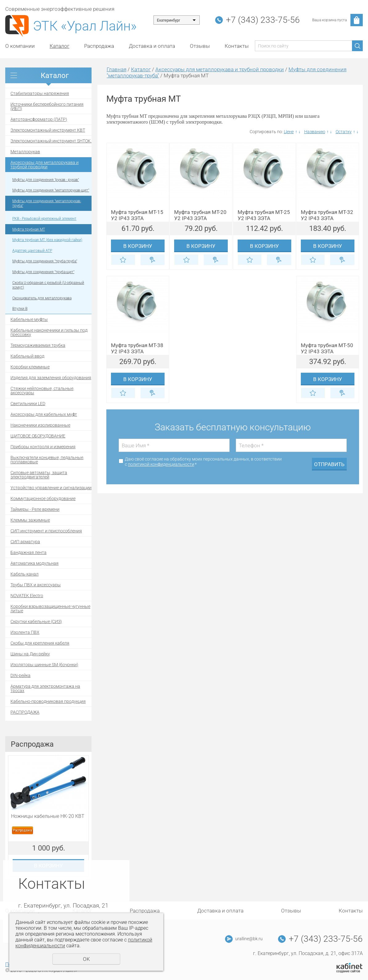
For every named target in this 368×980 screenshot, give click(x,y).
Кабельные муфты (29, 319)
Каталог (59, 46)
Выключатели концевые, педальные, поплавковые (47, 460)
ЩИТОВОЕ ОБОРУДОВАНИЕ (38, 436)
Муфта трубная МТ (29, 229)
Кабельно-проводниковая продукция (48, 701)
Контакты (237, 46)
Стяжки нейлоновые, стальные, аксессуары (42, 391)
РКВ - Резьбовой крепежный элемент (44, 219)
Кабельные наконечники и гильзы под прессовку (49, 332)
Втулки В (20, 309)
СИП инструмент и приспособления (46, 531)
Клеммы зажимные (30, 520)
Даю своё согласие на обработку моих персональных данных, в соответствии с (203, 462)
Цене (289, 132)
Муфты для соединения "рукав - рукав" (46, 180)
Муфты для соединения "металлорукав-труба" (47, 203)
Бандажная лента (29, 552)
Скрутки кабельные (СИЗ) (36, 621)
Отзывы (200, 46)
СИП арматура (25, 542)
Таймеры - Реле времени (35, 509)
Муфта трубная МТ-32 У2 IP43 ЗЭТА (327, 215)
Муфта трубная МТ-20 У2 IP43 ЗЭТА (200, 215)
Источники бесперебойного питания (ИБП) (47, 106)
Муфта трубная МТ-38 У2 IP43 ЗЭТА (137, 348)
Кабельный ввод (27, 356)
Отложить (123, 260)
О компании (20, 46)
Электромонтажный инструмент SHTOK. (51, 141)
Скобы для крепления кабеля (40, 643)
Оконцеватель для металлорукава (42, 298)
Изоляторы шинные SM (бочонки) (44, 665)
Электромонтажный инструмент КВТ (48, 130)
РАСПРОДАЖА (25, 712)
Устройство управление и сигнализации (51, 488)
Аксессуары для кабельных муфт (44, 414)
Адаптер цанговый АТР (32, 251)
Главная (117, 69)
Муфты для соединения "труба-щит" (43, 272)
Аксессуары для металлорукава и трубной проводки (45, 165)
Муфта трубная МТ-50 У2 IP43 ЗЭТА (327, 348)
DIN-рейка (20, 675)
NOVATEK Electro (27, 596)
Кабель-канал (25, 574)
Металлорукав (25, 152)
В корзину (138, 246)
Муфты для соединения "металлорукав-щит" (51, 190)
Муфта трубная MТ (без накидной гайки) (47, 240)
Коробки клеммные (30, 367)
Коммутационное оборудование (43, 498)
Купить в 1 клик (153, 260)
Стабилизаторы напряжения (40, 93)
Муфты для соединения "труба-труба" (45, 261)
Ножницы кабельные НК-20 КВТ (48, 816)
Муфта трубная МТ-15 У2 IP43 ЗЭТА (137, 215)
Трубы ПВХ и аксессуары (36, 585)
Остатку (344, 132)
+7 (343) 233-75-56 (263, 20)
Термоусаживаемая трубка (38, 345)
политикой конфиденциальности (161, 464)
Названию (315, 132)
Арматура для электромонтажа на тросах (45, 688)
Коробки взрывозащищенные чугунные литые (50, 609)
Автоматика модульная (35, 563)
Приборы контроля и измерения (43, 447)
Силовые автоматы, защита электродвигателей (39, 475)
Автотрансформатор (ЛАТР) (39, 119)
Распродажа (99, 46)
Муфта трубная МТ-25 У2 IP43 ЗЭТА (264, 215)
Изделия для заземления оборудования (51, 378)
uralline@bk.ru (249, 939)
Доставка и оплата (152, 46)
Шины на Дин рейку (30, 654)
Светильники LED (28, 404)
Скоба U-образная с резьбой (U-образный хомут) (48, 285)
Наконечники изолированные (40, 425)
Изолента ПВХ (25, 632)
